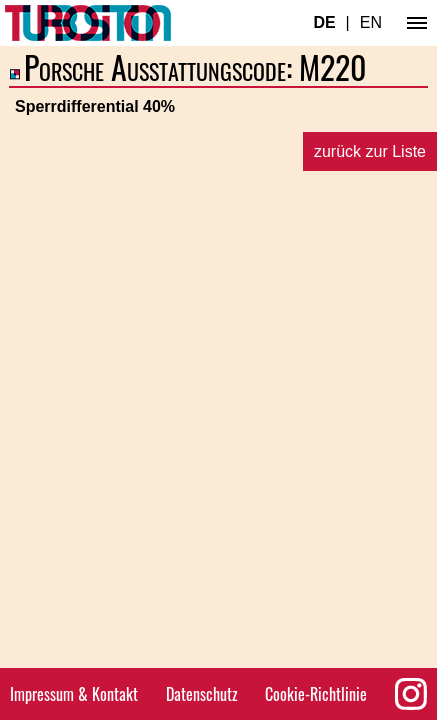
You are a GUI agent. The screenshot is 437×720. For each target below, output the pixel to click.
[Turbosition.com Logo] (88, 23)
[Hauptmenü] (417, 23)
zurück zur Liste (370, 151)
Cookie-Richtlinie (316, 694)
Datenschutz (202, 694)
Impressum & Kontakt (74, 694)
